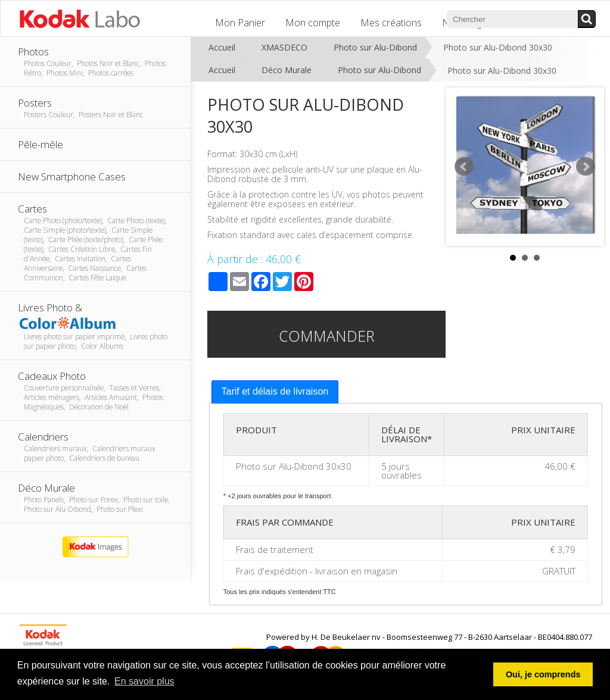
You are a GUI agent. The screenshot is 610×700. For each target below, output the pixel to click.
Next (586, 167)
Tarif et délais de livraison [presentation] (275, 391)
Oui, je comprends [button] (543, 674)
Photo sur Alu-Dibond (375, 47)
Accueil (222, 47)
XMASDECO (284, 47)
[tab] (275, 392)
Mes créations (391, 23)
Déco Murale (287, 70)
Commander (327, 336)
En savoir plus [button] (144, 681)
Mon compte (313, 23)
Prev (464, 167)
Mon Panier (240, 23)
